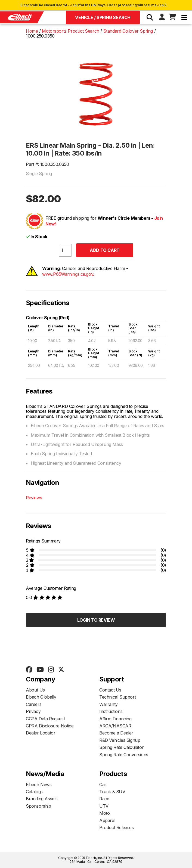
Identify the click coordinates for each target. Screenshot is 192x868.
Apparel (107, 820)
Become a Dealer (116, 733)
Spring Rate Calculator (121, 747)
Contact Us (110, 690)
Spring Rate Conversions (124, 755)
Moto (104, 813)
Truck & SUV (112, 792)
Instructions (111, 711)
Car (103, 785)
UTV (104, 806)
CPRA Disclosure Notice (50, 726)
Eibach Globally (41, 697)
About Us (35, 690)
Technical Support (117, 697)
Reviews (34, 498)
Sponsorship (38, 806)
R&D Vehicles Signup (120, 740)
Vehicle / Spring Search (103, 17)
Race (104, 799)
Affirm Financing (115, 719)
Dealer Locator (41, 733)
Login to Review (96, 620)
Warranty (109, 704)
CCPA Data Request (45, 719)
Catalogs (34, 792)
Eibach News (39, 785)
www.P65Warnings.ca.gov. (68, 274)
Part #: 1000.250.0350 (47, 164)
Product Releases (117, 827)
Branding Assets (42, 799)
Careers (34, 704)
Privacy (33, 711)
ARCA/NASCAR (115, 726)
